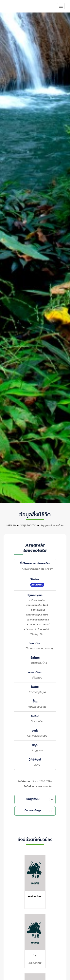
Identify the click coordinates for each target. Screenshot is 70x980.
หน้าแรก (11, 525)
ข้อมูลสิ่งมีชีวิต (28, 525)
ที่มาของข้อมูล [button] (40, 811)
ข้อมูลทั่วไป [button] (41, 799)
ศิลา (35, 956)
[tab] (36, 799)
